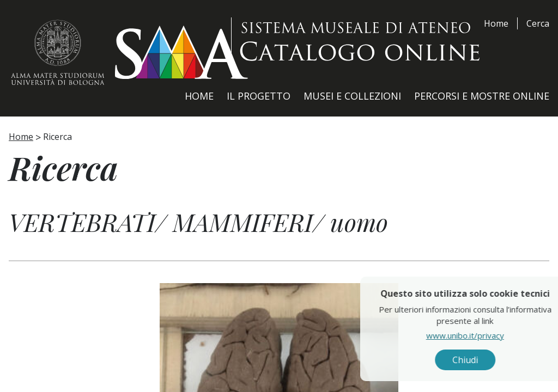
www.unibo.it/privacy (486, 335)
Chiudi (486, 360)
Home (496, 23)
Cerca (538, 23)
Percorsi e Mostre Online (482, 96)
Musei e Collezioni (352, 96)
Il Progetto (259, 96)
